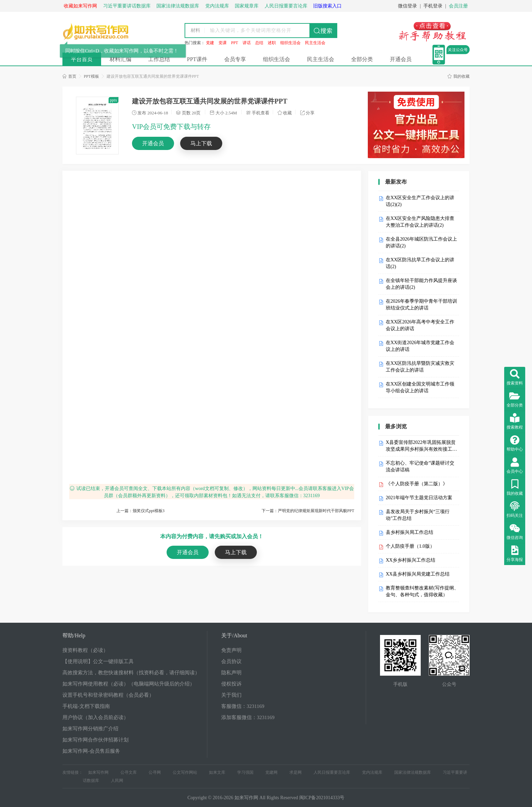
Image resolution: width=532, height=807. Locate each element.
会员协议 (231, 661)
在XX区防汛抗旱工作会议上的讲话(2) (420, 263)
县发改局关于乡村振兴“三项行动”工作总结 (418, 515)
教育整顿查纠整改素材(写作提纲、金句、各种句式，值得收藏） (422, 591)
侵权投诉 (231, 684)
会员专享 (235, 59)
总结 (259, 43)
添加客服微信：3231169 (248, 717)
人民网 (117, 781)
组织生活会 (290, 43)
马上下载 (201, 143)
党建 (210, 43)
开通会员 (401, 59)
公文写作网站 (185, 772)
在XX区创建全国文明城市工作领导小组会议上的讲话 (420, 387)
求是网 (296, 772)
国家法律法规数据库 (413, 772)
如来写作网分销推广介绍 (90, 729)
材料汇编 (120, 59)
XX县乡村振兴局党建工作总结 (418, 574)
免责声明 (231, 650)
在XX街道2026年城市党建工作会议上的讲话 (420, 346)
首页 (69, 76)
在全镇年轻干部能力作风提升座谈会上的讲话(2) (421, 284)
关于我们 (231, 695)
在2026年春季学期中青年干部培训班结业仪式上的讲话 (421, 305)
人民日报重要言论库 (332, 772)
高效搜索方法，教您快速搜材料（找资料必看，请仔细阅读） (131, 673)
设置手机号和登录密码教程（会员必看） (108, 695)
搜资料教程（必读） (85, 650)
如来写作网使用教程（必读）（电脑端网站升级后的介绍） (129, 684)
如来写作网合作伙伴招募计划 (96, 740)
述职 (272, 43)
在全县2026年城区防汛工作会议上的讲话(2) (421, 242)
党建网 (271, 772)
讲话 (247, 43)
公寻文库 (129, 772)
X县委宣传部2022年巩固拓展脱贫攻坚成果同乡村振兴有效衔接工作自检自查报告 (421, 446)
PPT (235, 43)
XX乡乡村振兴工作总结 (411, 560)
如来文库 (217, 772)
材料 (195, 30)
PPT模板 (91, 76)
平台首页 (82, 59)
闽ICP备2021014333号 (322, 798)
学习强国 (245, 772)
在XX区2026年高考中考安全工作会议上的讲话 (420, 325)
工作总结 (159, 59)
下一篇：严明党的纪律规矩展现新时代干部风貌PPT (308, 511)
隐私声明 (231, 673)
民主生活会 (315, 43)
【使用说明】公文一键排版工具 (98, 661)
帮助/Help (74, 635)
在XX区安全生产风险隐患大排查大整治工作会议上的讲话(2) (420, 222)
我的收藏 (459, 76)
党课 (223, 43)
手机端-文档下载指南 (86, 706)
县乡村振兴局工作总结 (410, 532)
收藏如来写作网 (80, 6)
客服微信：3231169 (243, 706)
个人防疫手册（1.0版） (410, 546)
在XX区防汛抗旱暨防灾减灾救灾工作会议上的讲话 (420, 367)
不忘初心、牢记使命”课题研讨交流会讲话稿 (420, 466)
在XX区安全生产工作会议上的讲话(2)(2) (420, 201)
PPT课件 (197, 59)
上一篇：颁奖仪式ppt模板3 (140, 511)
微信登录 (407, 6)
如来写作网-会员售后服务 (91, 751)
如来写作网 (98, 772)
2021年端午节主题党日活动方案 (419, 498)
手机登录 (433, 6)
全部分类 (362, 59)
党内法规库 (372, 772)
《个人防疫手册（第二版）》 (417, 484)
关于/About (234, 635)
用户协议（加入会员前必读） (96, 717)
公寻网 (155, 772)
